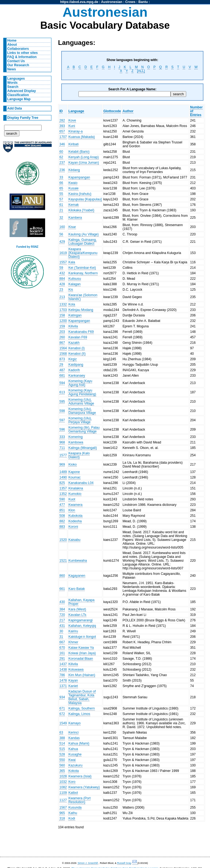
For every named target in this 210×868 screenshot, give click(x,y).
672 (62, 714)
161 (62, 653)
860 (62, 576)
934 (62, 697)
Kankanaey (77, 376)
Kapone (74, 472)
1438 (63, 670)
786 (62, 675)
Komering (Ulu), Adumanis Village (81, 402)
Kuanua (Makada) (82, 137)
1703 (63, 310)
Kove (72, 120)
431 (62, 626)
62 (61, 157)
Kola (72, 304)
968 (62, 442)
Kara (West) (77, 609)
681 (62, 376)
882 (62, 521)
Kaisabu (74, 540)
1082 (63, 787)
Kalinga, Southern (82, 708)
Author (128, 111)
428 (62, 284)
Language (76, 111)
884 (62, 279)
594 (62, 383)
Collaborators (18, 49)
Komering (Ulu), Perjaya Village (80, 420)
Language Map (19, 99)
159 (62, 326)
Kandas (74, 738)
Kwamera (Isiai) (80, 776)
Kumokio (75, 494)
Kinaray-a (75, 131)
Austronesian (112, 2)
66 (61, 183)
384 (62, 609)
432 (62, 273)
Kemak (74, 205)
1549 (63, 723)
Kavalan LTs (77, 615)
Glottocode (112, 111)
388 (62, 738)
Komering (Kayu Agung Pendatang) (82, 392)
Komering (75, 437)
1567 (63, 808)
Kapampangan (79, 177)
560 (62, 765)
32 (61, 218)
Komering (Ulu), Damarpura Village (82, 411)
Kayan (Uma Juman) (84, 163)
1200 (63, 321)
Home (12, 41)
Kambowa (76, 442)
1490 (63, 477)
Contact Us (16, 61)
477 (62, 505)
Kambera (75, 218)
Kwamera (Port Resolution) (79, 800)
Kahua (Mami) (79, 743)
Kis (71, 290)
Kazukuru (75, 765)
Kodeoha (75, 521)
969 (62, 465)
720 (62, 615)
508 (62, 516)
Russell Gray (124, 863)
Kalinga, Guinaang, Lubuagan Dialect (82, 242)
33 (61, 177)
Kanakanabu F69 (81, 332)
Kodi (72, 818)
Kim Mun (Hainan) (82, 675)
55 (61, 194)
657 (62, 131)
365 (62, 771)
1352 (63, 494)
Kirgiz (72, 359)
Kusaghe (75, 754)
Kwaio (73, 183)
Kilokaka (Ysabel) (81, 210)
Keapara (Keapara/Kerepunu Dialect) (83, 253)
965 (62, 813)
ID (61, 111)
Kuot (72, 499)
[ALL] (141, 71)
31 (61, 637)
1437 (63, 664)
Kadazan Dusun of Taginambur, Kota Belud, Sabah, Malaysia (82, 697)
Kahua (73, 749)
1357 (63, 488)
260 (62, 337)
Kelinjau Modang (81, 310)
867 (62, 343)
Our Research (18, 65)
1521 (63, 561)
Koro (72, 782)
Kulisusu (75, 279)
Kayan (73, 680)
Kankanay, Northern (83, 273)
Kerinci (73, 733)
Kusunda (75, 808)
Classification (18, 95)
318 (62, 818)
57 (61, 199)
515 (62, 749)
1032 (63, 782)
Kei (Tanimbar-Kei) (82, 268)
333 (62, 437)
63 (61, 733)
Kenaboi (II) (77, 354)
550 (62, 760)
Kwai (72, 760)
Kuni (72, 126)
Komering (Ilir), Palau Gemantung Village (84, 429)
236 (62, 170)
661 (62, 589)
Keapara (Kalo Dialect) (79, 455)
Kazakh (74, 343)
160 (62, 227)
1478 (63, 680)
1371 (63, 686)
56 (61, 234)
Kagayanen (77, 576)
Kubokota (75, 516)
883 (62, 527)
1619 (63, 253)
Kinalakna (76, 488)
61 (61, 205)
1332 (63, 304)
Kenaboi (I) (76, 348)
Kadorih (74, 370)
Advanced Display (22, 91)
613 (62, 392)
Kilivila (73, 326)
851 (62, 510)
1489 (63, 472)
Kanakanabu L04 (81, 483)
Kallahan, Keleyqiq (82, 626)
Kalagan (75, 284)
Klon (72, 510)
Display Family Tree (23, 118)
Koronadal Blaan (81, 659)
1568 (63, 354)
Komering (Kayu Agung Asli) (80, 383)
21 (61, 210)
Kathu (73, 813)
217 (62, 620)
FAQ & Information (22, 57)
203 (62, 332)
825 (62, 483)
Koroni (73, 527)
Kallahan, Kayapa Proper (81, 602)
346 (62, 144)
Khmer (73, 642)
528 (62, 754)
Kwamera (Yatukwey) (84, 787)
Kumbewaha (78, 561)
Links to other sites (23, 53)
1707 (63, 137)
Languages (16, 79)
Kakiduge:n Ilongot (82, 637)
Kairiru (73, 631)
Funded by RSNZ (27, 247)
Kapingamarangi (81, 620)
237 (62, 163)
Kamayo (75, 723)
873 (62, 359)
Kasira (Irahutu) (80, 194)
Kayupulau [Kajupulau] (85, 199)
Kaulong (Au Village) (84, 234)
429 (62, 242)
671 (62, 708)
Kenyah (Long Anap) (84, 157)
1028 (63, 776)
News (12, 69)
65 (61, 188)
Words (13, 83)
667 (62, 642)
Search (13, 87)
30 (61, 631)
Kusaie (73, 188)
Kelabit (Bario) (79, 152)
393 (62, 126)
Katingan (75, 315)
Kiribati (73, 144)
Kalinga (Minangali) (83, 448)
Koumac (75, 477)
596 (62, 429)
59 (61, 268)
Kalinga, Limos (79, 714)
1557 (63, 262)
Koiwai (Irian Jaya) (82, 653)
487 (62, 370)
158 (62, 315)
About (12, 45)
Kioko (72, 465)
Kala (72, 262)
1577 (63, 455)
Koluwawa (76, 670)
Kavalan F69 (78, 337)
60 (61, 152)
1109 (63, 793)
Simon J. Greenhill (88, 863)
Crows (130, 2)
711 (62, 448)
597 (62, 420)
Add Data (15, 108)
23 (61, 290)
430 (62, 602)
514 (62, 743)
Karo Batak (77, 589)
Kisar (72, 227)
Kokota (74, 771)
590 (62, 499)
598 (62, 411)
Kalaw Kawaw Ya (81, 648)
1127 (63, 800)
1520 (63, 540)
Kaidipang (76, 365)
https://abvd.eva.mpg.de (79, 2)
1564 (63, 348)
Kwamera (75, 505)
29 (61, 365)
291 (62, 659)
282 (62, 120)
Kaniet (73, 686)
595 (62, 402)
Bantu (143, 2)
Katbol (73, 793)
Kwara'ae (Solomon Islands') (83, 297)
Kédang (74, 170)
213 (62, 297)
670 (62, 648)
